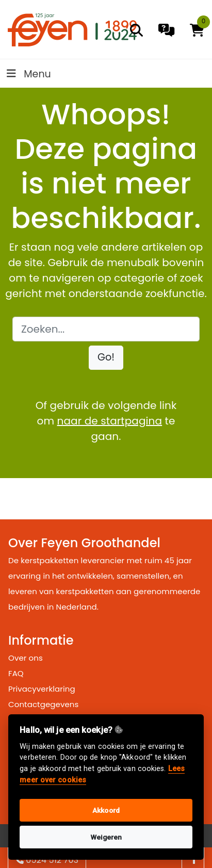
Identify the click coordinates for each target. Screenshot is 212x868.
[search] (136, 30)
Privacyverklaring (42, 689)
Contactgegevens (43, 704)
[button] (106, 358)
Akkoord (106, 810)
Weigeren (106, 837)
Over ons (26, 658)
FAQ (16, 673)
